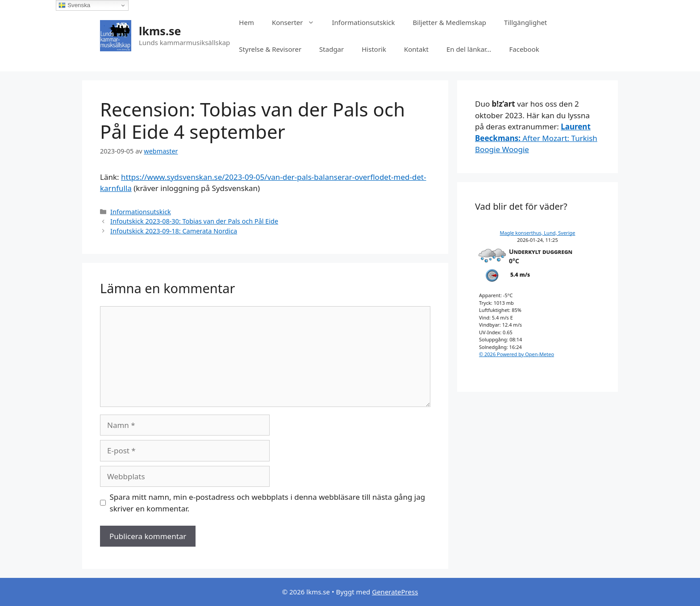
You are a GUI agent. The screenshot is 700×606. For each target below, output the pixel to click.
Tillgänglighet (525, 22)
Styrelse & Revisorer (270, 49)
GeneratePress (395, 592)
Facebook (524, 49)
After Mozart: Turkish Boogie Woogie (536, 138)
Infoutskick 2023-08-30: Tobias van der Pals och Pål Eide (194, 221)
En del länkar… (469, 49)
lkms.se (160, 31)
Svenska (74, 5)
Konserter (298, 22)
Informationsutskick (364, 22)
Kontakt (416, 49)
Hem (246, 22)
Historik (374, 49)
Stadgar (331, 49)
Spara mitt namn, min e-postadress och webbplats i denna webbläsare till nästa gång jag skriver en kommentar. (268, 503)
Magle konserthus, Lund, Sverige (538, 233)
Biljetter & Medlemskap (450, 22)
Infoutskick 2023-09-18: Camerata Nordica (174, 231)
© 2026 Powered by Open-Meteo (517, 354)
